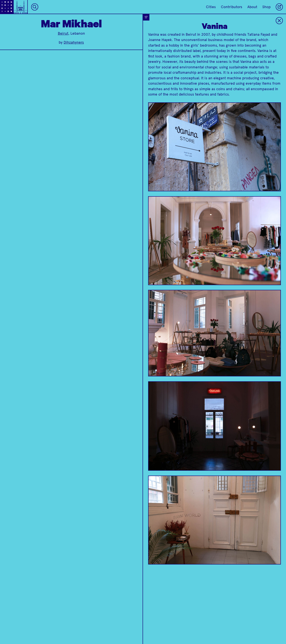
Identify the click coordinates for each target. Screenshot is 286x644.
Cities (211, 7)
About (252, 7)
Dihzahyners (74, 42)
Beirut (63, 33)
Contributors (232, 7)
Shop (266, 7)
